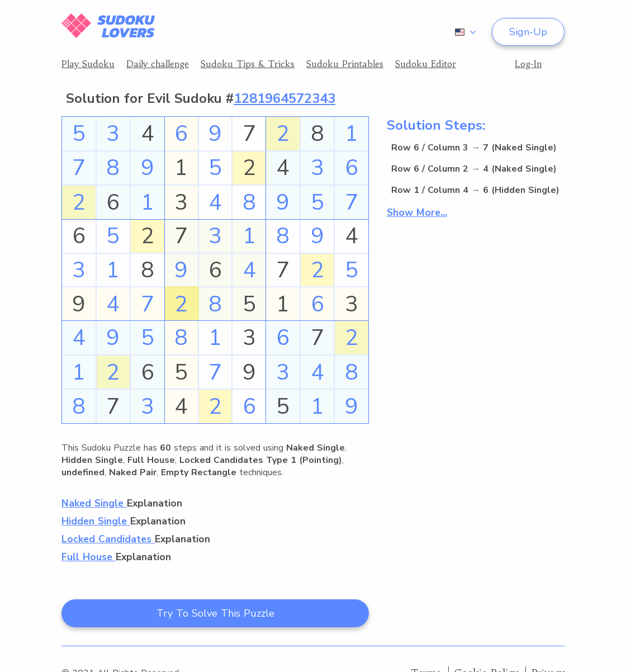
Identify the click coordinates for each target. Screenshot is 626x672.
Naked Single (94, 503)
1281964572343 (284, 98)
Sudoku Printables (345, 64)
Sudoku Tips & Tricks (248, 64)
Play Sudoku (88, 64)
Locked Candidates (108, 539)
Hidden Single (96, 521)
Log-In (528, 64)
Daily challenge (158, 64)
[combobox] (463, 32)
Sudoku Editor (426, 64)
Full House (89, 557)
